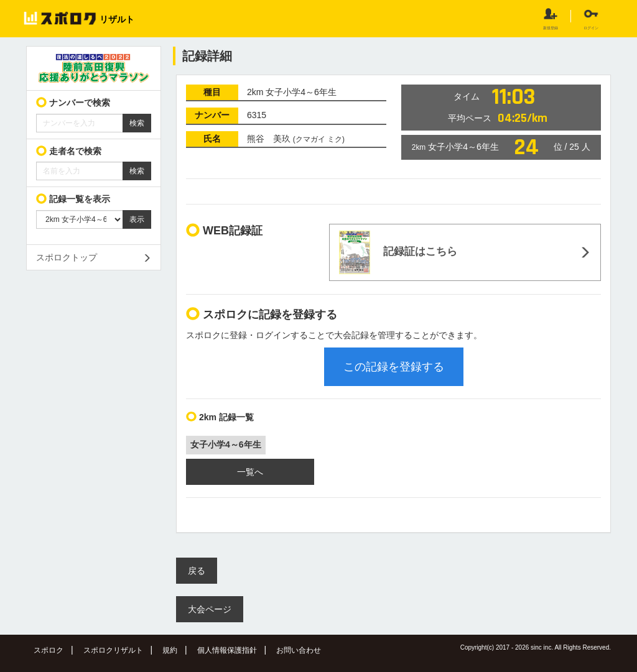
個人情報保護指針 (227, 650)
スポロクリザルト (113, 650)
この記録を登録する (394, 367)
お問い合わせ (299, 650)
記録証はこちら (398, 252)
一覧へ (250, 472)
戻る (197, 571)
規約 (170, 650)
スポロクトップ (67, 257)
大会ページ (210, 609)
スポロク (49, 650)
